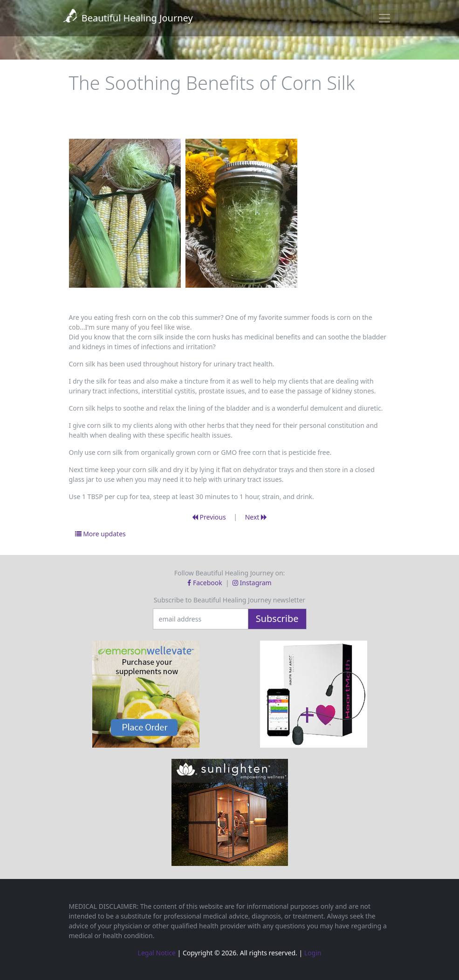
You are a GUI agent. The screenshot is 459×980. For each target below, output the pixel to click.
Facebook (206, 583)
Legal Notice (157, 953)
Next (256, 517)
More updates (100, 534)
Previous (209, 517)
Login (313, 953)
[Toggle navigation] (384, 18)
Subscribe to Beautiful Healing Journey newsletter (229, 600)
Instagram (252, 583)
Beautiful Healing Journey (127, 18)
